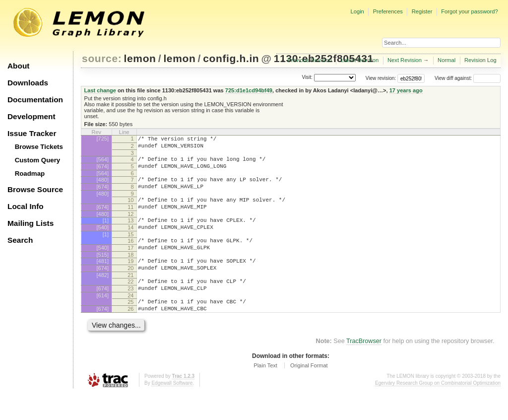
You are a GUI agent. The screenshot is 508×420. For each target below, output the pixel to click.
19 (130, 279)
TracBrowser (364, 368)
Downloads (28, 83)
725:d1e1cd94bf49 (249, 90)
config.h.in (231, 58)
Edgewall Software (172, 410)
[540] (103, 241)
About (18, 66)
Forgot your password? (469, 11)
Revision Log (480, 60)
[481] (103, 279)
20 (130, 287)
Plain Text (265, 392)
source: (102, 58)
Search (20, 240)
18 (130, 273)
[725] (103, 139)
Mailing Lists (31, 223)
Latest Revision (360, 60)
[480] (103, 186)
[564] (103, 162)
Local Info (26, 206)
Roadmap (30, 174)
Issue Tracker (32, 133)
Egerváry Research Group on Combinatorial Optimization (438, 410)
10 (130, 209)
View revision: (381, 78)
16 (130, 256)
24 (130, 319)
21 (130, 296)
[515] (103, 273)
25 (130, 326)
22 (130, 302)
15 (130, 249)
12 (130, 226)
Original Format (309, 392)
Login (357, 11)
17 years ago (406, 90)
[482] (103, 296)
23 (130, 311)
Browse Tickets (39, 147)
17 (130, 264)
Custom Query (38, 160)
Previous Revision (310, 60)
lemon (140, 58)
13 (130, 232)
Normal (446, 60)
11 (130, 217)
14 (130, 241)
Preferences (388, 11)
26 (130, 334)
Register (422, 11)
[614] (103, 319)
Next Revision (405, 60)
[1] (106, 232)
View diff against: (468, 78)
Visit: (307, 78)
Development (32, 116)
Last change (100, 90)
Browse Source (35, 189)
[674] (103, 171)
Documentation (35, 100)
